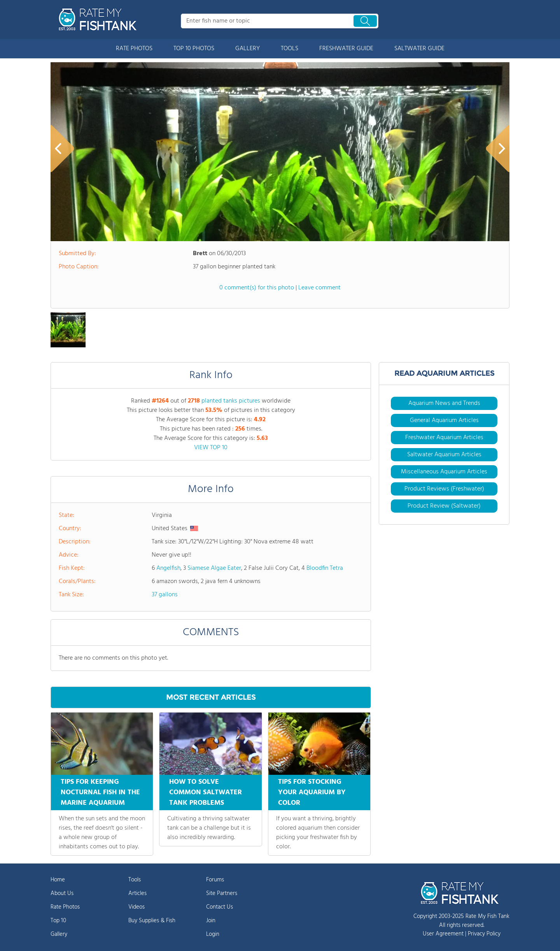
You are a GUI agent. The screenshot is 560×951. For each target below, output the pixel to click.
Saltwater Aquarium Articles (444, 455)
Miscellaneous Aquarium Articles (444, 472)
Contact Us (220, 907)
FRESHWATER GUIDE (346, 49)
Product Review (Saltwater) (444, 506)
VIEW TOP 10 (211, 448)
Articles (137, 893)
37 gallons (165, 595)
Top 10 (58, 921)
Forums (215, 880)
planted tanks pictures (231, 401)
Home (58, 880)
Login (213, 934)
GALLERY (248, 49)
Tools (135, 880)
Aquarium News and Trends (444, 403)
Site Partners (222, 893)
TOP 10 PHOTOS (194, 49)
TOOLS (290, 49)
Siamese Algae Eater (214, 568)
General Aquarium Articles (444, 420)
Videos (136, 907)
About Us (62, 893)
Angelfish (168, 568)
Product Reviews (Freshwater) (444, 489)
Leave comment (319, 288)
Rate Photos (65, 907)
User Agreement (443, 934)
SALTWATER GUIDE (419, 49)
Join (211, 921)
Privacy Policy (484, 934)
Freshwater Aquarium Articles (444, 438)
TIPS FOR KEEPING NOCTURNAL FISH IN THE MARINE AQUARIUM (100, 792)
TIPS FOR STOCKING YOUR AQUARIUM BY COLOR (312, 792)
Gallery (59, 934)
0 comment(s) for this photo (257, 288)
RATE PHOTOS (134, 49)
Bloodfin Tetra (325, 568)
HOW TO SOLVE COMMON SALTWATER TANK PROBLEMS (206, 792)
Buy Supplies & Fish (152, 921)
